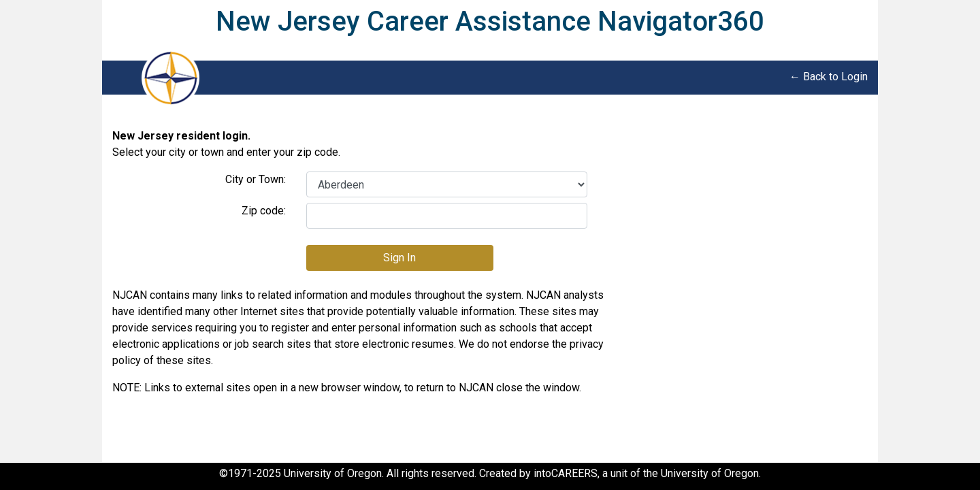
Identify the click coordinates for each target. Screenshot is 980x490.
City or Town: (256, 179)
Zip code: (264, 211)
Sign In (399, 258)
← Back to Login (829, 77)
